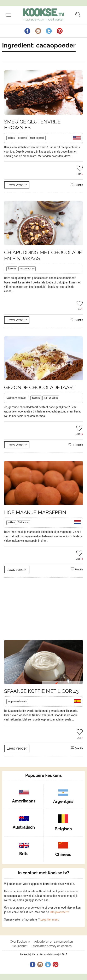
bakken (11, 138)
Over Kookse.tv (20, 942)
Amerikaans (24, 801)
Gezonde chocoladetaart (40, 387)
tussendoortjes (27, 269)
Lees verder (17, 185)
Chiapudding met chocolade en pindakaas (43, 255)
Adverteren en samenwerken (54, 942)
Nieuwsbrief (19, 946)
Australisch (24, 827)
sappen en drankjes (17, 701)
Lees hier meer (49, 920)
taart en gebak (37, 138)
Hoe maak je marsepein (35, 512)
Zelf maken (24, 523)
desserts (22, 138)
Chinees (63, 854)
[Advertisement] (43, 609)
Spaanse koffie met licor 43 (41, 691)
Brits (24, 854)
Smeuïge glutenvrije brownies (32, 125)
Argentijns (63, 801)
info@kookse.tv (59, 912)
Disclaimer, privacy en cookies (51, 946)
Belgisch (63, 829)
